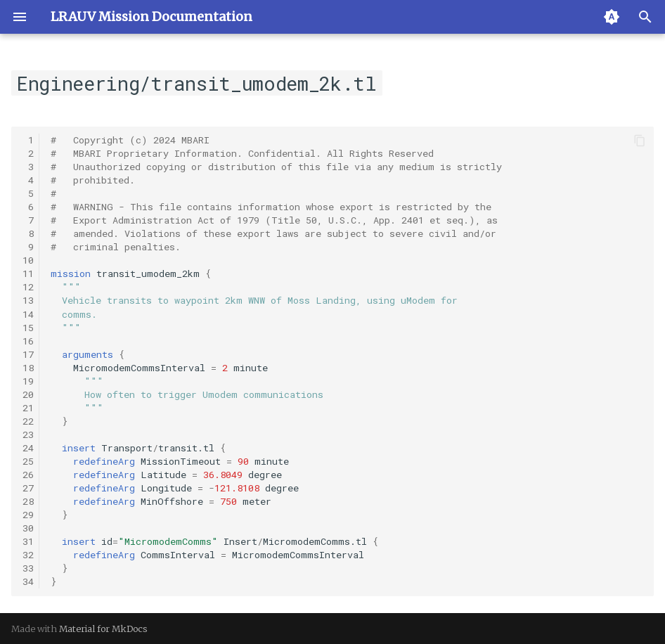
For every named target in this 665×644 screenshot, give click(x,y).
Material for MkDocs (103, 629)
